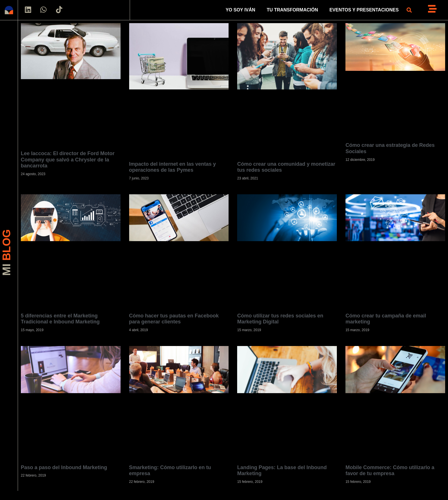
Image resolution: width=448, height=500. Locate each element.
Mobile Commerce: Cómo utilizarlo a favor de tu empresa (390, 471)
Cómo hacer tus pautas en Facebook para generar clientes (174, 319)
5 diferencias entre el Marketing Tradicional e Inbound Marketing (60, 319)
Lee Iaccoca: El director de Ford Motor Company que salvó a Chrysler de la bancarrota (68, 160)
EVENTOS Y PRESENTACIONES (364, 10)
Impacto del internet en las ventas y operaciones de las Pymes (173, 167)
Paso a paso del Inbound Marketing (64, 467)
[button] (409, 10)
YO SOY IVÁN (241, 10)
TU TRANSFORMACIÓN (292, 10)
